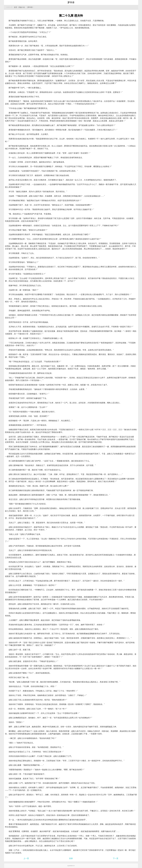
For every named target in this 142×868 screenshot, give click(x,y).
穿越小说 (22, 7)
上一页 (26, 858)
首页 (16, 7)
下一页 (116, 858)
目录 (71, 858)
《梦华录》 (30, 7)
